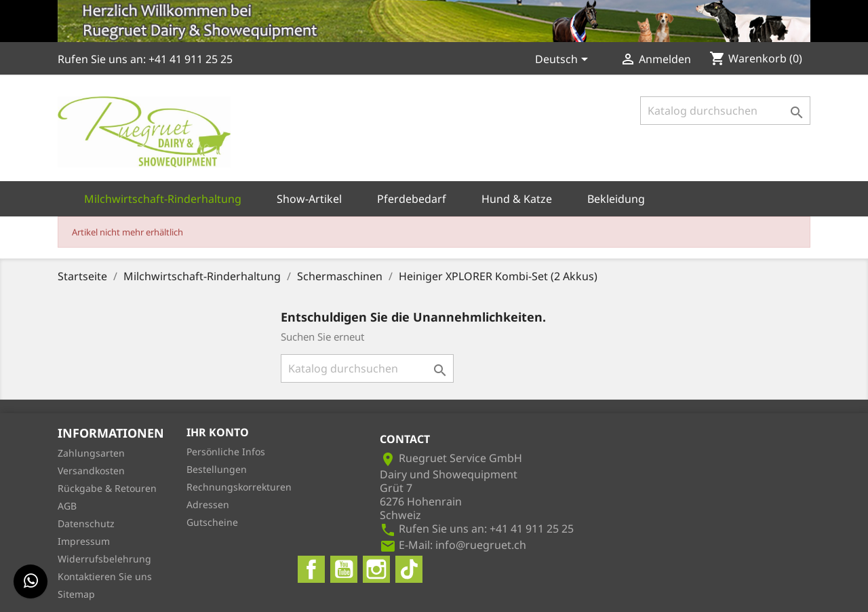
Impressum (84, 541)
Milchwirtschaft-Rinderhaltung (163, 199)
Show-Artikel (309, 199)
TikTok (409, 569)
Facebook (311, 569)
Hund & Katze (517, 199)
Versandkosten (91, 471)
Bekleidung (616, 199)
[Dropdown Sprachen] (564, 60)
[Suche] (725, 111)
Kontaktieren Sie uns (105, 576)
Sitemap (76, 594)
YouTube (344, 569)
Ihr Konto (218, 432)
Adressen (208, 504)
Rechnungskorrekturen (239, 487)
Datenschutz (86, 523)
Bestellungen (217, 469)
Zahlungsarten (91, 453)
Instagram (376, 569)
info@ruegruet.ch (481, 545)
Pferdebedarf (412, 199)
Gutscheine (212, 522)
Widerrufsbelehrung (104, 559)
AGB (67, 506)
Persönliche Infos (226, 452)
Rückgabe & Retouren (107, 488)
